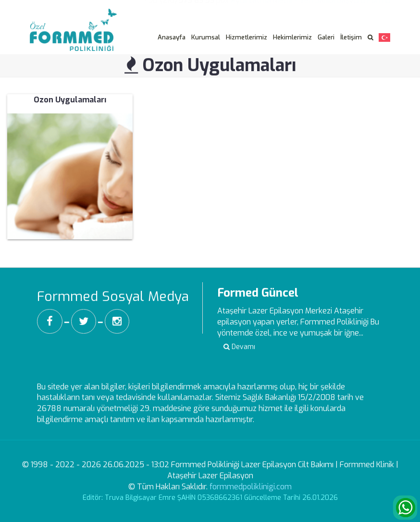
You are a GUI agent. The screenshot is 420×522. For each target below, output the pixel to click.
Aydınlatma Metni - (264, 6)
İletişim (351, 37)
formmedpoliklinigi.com (251, 487)
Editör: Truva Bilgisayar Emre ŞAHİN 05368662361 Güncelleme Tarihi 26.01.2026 (210, 498)
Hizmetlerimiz (247, 37)
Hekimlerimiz (292, 37)
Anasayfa (172, 37)
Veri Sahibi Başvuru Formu (345, 6)
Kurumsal (206, 37)
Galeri (326, 37)
